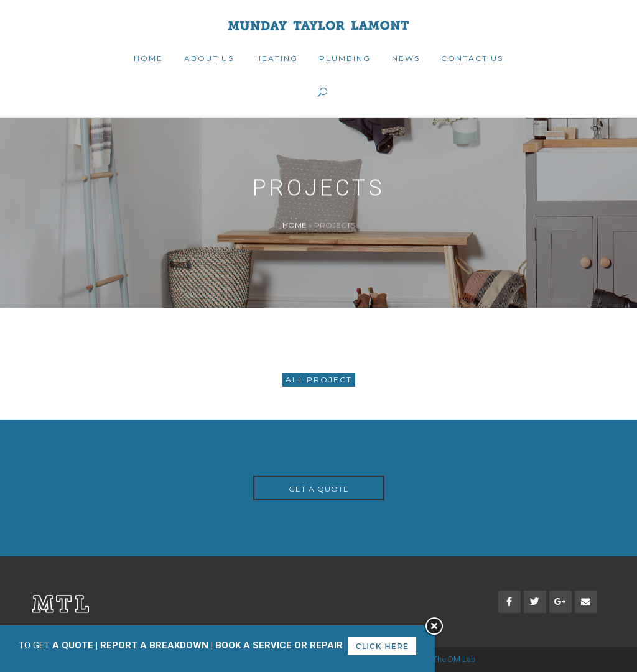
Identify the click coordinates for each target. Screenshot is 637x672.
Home (295, 225)
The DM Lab (454, 659)
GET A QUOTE (319, 489)
